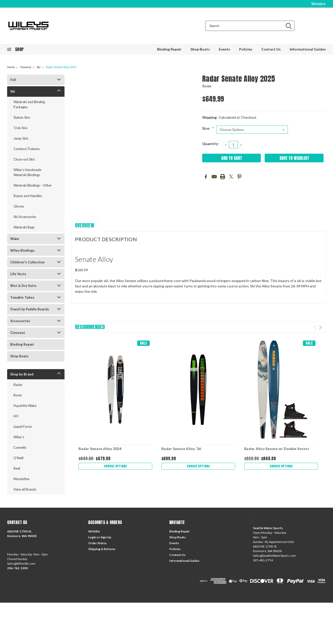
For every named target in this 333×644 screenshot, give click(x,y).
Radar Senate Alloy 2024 (100, 449)
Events (225, 49)
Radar (18, 385)
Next (320, 327)
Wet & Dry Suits (23, 286)
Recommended (90, 327)
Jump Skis (21, 138)
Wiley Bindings (22, 250)
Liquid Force (23, 427)
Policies (246, 49)
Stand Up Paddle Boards (30, 309)
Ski (39, 67)
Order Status (97, 543)
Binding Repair (169, 49)
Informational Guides (308, 49)
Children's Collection (27, 262)
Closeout (26, 67)
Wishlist (318, 4)
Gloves (19, 206)
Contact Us (271, 49)
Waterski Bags (24, 227)
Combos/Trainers (27, 149)
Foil (13, 80)
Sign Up (106, 537)
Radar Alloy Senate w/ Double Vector (277, 449)
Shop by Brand (22, 374)
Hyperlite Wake (25, 406)
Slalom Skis (22, 117)
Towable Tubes (22, 297)
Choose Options (115, 467)
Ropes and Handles (28, 196)
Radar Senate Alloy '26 (181, 449)
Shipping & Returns (102, 549)
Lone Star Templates (125, 582)
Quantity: (210, 144)
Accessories (20, 321)
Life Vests (18, 274)
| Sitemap (52, 582)
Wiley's (19, 437)
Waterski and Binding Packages (29, 104)
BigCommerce (84, 582)
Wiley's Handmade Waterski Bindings (27, 172)
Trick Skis (21, 128)
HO (16, 416)
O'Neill (18, 458)
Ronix (18, 395)
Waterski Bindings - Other (33, 185)
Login (92, 537)
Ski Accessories (25, 217)
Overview (85, 225)
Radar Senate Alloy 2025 (61, 67)
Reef (17, 468)
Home (11, 67)
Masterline (21, 479)
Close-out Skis (24, 159)
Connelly (20, 447)
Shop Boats (200, 49)
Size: (208, 128)
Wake (15, 239)
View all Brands (25, 489)
